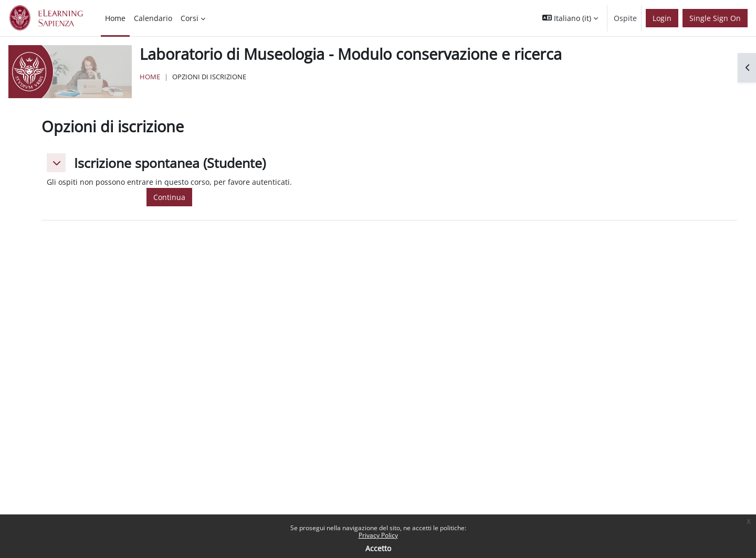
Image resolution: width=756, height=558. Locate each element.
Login (662, 18)
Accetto (378, 548)
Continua (169, 197)
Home (150, 77)
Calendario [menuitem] (153, 18)
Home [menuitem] (115, 18)
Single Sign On (715, 18)
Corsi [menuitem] (190, 18)
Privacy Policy (378, 535)
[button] (570, 18)
